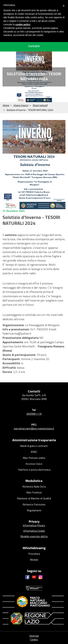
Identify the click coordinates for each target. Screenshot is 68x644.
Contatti (34, 46)
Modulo (34, 560)
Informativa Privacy (34, 525)
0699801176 (34, 414)
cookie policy (23, 24)
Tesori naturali (40, 105)
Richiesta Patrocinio (34, 504)
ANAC (34, 452)
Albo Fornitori (34, 492)
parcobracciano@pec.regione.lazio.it (34, 428)
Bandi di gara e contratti (34, 446)
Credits (34, 639)
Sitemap (34, 636)
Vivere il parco (21, 105)
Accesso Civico (34, 464)
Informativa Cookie (34, 531)
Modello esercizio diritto (34, 536)
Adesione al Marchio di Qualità (34, 498)
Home (6, 105)
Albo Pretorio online (34, 458)
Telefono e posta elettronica (34, 470)
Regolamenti (34, 510)
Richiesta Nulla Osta (34, 487)
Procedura (34, 554)
